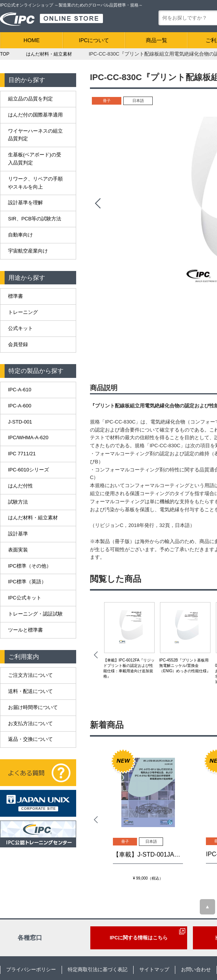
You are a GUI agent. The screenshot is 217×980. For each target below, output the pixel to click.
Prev (98, 204)
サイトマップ (154, 969)
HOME (32, 40)
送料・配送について (30, 691)
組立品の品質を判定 (30, 99)
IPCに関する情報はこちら (139, 938)
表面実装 (18, 550)
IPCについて (94, 40)
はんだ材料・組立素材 (33, 518)
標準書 (15, 296)
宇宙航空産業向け (28, 251)
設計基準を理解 (25, 203)
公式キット (20, 328)
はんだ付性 (20, 486)
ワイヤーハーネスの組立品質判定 (35, 135)
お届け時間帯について (33, 707)
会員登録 (18, 344)
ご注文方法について (30, 675)
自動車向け (20, 235)
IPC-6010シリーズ (29, 470)
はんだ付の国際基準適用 (35, 115)
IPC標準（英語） (27, 582)
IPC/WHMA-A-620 (28, 437)
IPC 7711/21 (22, 454)
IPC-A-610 (20, 390)
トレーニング (23, 312)
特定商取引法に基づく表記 (98, 969)
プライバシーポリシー (31, 969)
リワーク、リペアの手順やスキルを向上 (35, 183)
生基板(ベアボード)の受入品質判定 (35, 159)
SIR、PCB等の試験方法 (35, 219)
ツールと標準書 (25, 630)
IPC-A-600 (20, 406)
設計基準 (18, 534)
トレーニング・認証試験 (35, 614)
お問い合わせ (196, 969)
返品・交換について (30, 739)
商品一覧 (157, 40)
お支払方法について (30, 723)
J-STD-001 (20, 422)
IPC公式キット (25, 598)
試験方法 (18, 502)
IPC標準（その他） (30, 566)
